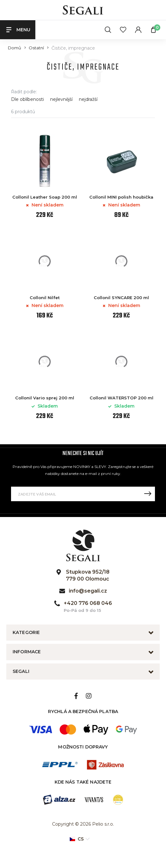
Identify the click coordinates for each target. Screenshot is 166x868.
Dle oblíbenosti (27, 99)
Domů (15, 48)
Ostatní (36, 48)
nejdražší (88, 99)
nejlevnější (61, 99)
